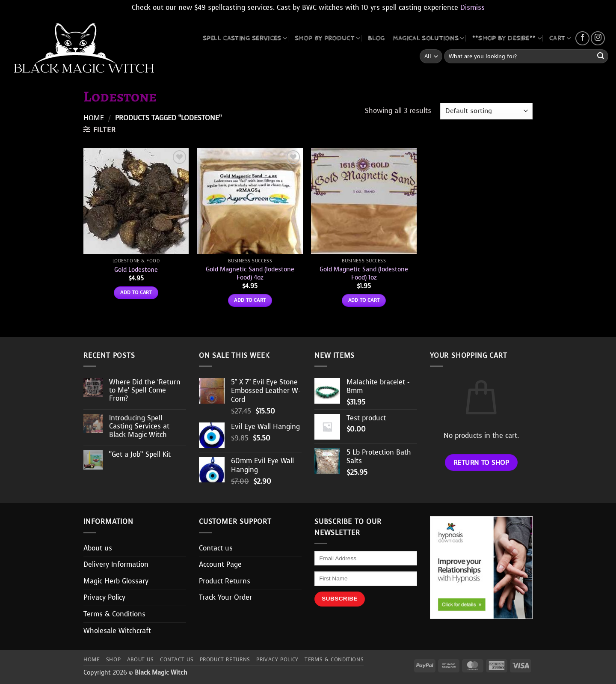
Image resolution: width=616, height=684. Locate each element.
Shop (113, 660)
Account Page (220, 564)
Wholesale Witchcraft (117, 631)
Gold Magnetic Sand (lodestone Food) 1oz (364, 273)
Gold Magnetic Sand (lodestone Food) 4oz (250, 273)
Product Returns (225, 581)
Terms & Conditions (114, 614)
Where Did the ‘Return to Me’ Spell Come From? (145, 390)
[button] (99, 130)
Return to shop (481, 462)
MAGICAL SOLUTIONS (429, 38)
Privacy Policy (104, 597)
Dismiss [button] (472, 7)
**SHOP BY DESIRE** (507, 38)
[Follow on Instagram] (598, 38)
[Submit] (601, 57)
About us (98, 548)
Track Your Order (225, 597)
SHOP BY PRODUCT (327, 38)
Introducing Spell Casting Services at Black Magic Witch (139, 426)
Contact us (216, 548)
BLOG (376, 38)
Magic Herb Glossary (116, 581)
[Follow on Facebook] (582, 38)
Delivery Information (116, 564)
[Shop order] (486, 111)
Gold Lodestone (136, 270)
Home (94, 118)
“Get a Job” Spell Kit (140, 454)
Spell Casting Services (245, 38)
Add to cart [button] (136, 292)
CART (560, 38)
